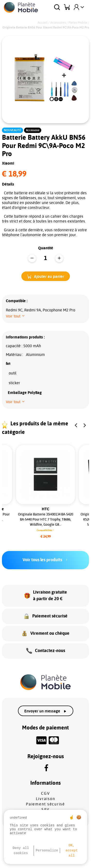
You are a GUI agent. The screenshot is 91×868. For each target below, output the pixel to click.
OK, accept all (72, 850)
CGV (45, 793)
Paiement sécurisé (45, 804)
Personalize (47, 850)
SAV (45, 810)
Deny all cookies (21, 851)
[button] (46, 276)
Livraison (46, 799)
